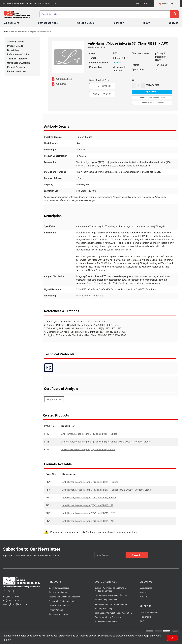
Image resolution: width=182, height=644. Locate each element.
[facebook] (4, 591)
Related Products (16, 67)
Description (13, 50)
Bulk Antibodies (59, 588)
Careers (144, 597)
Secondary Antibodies (58, 614)
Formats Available (16, 71)
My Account (142, 4)
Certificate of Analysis (19, 63)
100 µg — (102, 94)
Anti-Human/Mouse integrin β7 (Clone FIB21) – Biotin (88, 450)
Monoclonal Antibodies (59, 606)
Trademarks (146, 617)
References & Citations (19, 54)
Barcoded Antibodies (58, 592)
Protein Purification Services (107, 622)
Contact (144, 592)
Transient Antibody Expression (108, 617)
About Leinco (146, 588)
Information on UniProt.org (90, 296)
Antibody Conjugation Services (108, 600)
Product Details (15, 46)
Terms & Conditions (149, 612)
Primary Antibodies (57, 610)
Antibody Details (16, 42)
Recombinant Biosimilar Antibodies (64, 597)
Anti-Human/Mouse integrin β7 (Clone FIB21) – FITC (89, 513)
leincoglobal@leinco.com (16, 604)
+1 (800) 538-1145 (12, 601)
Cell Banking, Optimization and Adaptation (113, 613)
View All (117, 63)
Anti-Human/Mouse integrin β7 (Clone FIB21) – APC (89, 521)
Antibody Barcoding (103, 609)
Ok (172, 638)
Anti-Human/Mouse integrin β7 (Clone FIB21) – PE (88, 505)
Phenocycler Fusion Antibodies (62, 601)
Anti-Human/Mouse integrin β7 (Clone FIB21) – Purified (89, 434)
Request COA (54, 399)
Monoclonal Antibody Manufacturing (111, 604)
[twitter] (9, 591)
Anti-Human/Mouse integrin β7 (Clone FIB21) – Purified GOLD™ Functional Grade (105, 442)
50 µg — (102, 86)
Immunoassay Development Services (111, 595)
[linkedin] (14, 591)
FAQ (142, 621)
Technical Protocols (17, 59)
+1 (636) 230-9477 (12, 597)
